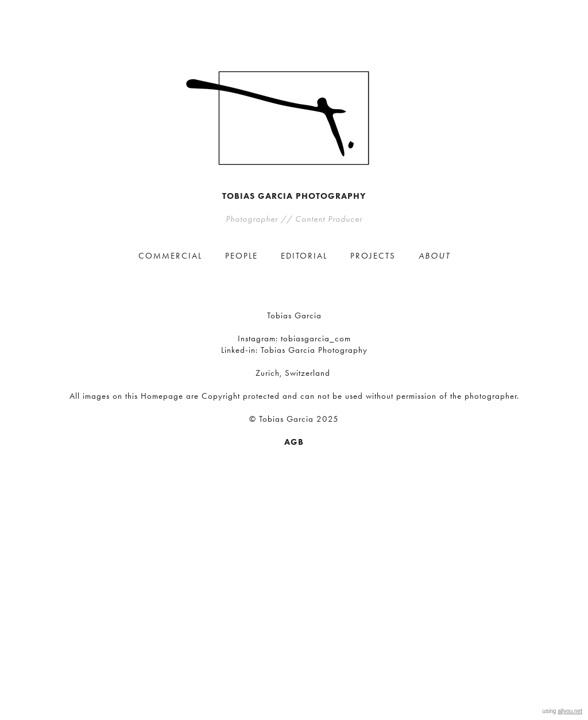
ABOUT (434, 256)
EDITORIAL (304, 256)
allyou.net (570, 711)
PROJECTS (373, 256)
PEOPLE (241, 256)
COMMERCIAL (170, 256)
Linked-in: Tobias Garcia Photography (294, 350)
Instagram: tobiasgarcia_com (294, 338)
